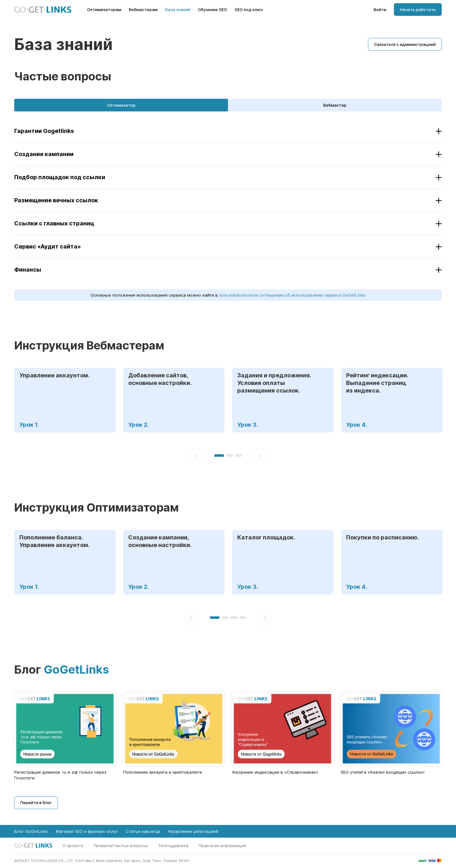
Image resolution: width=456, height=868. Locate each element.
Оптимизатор (121, 105)
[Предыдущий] (196, 456)
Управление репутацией (193, 831)
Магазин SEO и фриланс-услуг (87, 831)
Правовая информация (222, 846)
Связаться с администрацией (405, 44)
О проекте (73, 846)
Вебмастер (335, 105)
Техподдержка (173, 846)
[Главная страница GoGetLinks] (43, 10)
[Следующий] (260, 456)
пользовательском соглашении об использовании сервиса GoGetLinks (292, 295)
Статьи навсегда (143, 831)
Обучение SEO (212, 10)
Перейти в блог (36, 802)
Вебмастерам (143, 10)
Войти (380, 10)
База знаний (178, 10)
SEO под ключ (249, 10)
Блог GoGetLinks (31, 831)
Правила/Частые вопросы (121, 846)
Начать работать (418, 9)
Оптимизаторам (104, 10)
